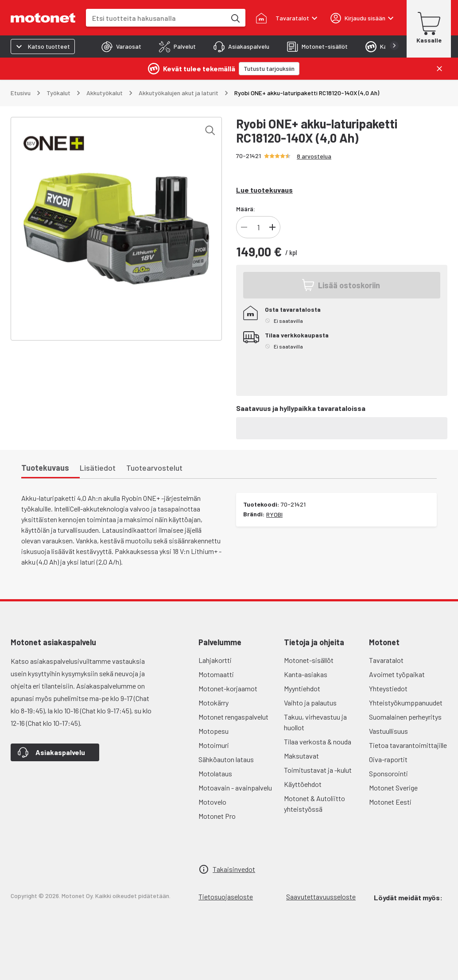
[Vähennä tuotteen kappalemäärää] (244, 227)
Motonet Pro (217, 816)
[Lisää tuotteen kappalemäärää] (272, 227)
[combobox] (156, 18)
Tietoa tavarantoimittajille (408, 745)
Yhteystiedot (388, 688)
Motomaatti (216, 674)
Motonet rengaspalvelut (233, 717)
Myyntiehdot (302, 688)
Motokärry (213, 703)
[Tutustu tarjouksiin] (269, 69)
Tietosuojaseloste (226, 897)
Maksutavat (301, 756)
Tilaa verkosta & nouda (318, 742)
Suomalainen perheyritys (405, 717)
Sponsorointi (388, 773)
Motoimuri (214, 745)
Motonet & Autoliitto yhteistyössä (314, 804)
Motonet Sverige (393, 788)
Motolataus (215, 773)
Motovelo (212, 802)
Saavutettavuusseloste (321, 897)
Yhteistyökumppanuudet (406, 703)
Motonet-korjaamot (228, 688)
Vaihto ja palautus (310, 703)
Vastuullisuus (388, 731)
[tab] (121, 46)
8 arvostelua (314, 156)
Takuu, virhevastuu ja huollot (315, 722)
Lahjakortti (215, 660)
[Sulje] (439, 69)
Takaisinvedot (234, 869)
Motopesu (213, 731)
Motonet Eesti (390, 802)
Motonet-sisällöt (309, 660)
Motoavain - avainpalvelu (235, 788)
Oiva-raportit (388, 759)
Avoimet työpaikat (397, 674)
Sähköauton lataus (226, 759)
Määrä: (246, 209)
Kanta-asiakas (306, 674)
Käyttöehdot (303, 784)
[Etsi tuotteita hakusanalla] (235, 18)
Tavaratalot (386, 660)
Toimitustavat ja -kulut (318, 770)
